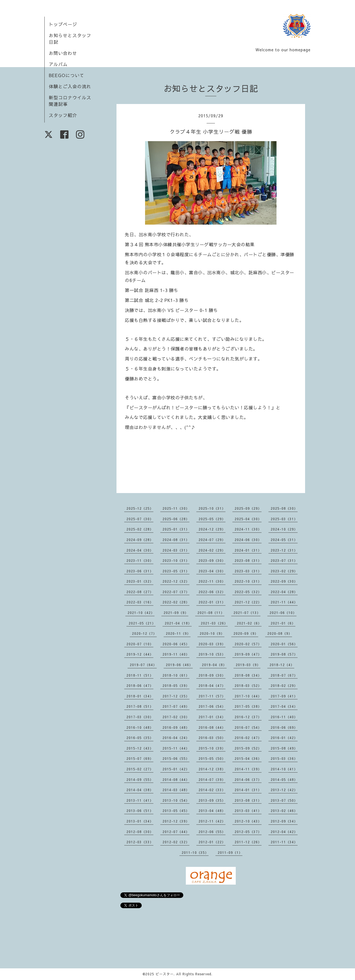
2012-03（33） (140, 842)
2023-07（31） (284, 560)
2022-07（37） (176, 592)
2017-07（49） (176, 706)
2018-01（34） (140, 696)
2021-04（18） (178, 623)
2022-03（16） (140, 602)
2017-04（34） (284, 706)
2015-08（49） (284, 748)
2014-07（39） (212, 780)
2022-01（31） (212, 602)
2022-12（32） (176, 581)
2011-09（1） (230, 852)
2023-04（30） (212, 571)
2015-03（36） (284, 758)
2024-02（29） (212, 550)
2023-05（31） (176, 571)
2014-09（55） (140, 780)
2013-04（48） (212, 811)
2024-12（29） (212, 529)
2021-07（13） (247, 613)
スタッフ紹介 (63, 115)
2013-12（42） (284, 790)
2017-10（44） (248, 696)
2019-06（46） (179, 665)
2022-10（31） (248, 581)
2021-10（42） (141, 613)
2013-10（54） (176, 800)
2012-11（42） (212, 821)
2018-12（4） (282, 665)
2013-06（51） (140, 811)
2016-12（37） (248, 717)
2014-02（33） (212, 790)
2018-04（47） (212, 686)
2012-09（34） (284, 821)
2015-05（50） (212, 758)
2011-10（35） (195, 852)
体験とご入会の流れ (70, 86)
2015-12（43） (140, 748)
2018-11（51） (140, 675)
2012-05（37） (248, 832)
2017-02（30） (176, 717)
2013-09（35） (212, 800)
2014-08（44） (176, 780)
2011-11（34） (284, 842)
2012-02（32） (176, 842)
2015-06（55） (176, 758)
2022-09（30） (284, 581)
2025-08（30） (284, 508)
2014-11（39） (248, 769)
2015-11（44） (176, 748)
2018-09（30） (212, 675)
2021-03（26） (214, 623)
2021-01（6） (283, 623)
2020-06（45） (176, 644)
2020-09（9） (246, 633)
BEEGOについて (67, 75)
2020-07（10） (140, 644)
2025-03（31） (284, 519)
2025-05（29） (212, 519)
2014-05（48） (284, 780)
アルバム (58, 64)
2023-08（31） (248, 560)
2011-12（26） (248, 842)
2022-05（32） (248, 592)
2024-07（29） (212, 540)
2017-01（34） (212, 717)
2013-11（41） (140, 800)
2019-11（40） (176, 654)
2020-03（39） (212, 644)
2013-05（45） (176, 811)
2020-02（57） (248, 644)
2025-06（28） (176, 519)
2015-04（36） (248, 758)
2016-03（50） (212, 738)
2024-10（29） (284, 529)
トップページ (63, 24)
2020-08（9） (280, 633)
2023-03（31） (248, 571)
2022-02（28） (176, 602)
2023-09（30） (212, 560)
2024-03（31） (176, 550)
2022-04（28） (284, 592)
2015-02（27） (140, 769)
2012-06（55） (212, 832)
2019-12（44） (140, 654)
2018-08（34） (248, 675)
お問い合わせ (63, 53)
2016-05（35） (140, 738)
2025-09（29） (248, 508)
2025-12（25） (140, 508)
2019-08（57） (284, 654)
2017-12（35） (176, 696)
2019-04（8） (214, 665)
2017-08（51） (140, 706)
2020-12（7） (144, 633)
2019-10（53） (212, 654)
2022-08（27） (140, 592)
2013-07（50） (284, 800)
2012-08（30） (140, 832)
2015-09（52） (248, 748)
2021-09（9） (176, 613)
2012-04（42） (284, 832)
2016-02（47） (248, 738)
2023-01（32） (140, 581)
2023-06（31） (140, 571)
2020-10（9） (212, 633)
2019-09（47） (248, 654)
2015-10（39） (212, 748)
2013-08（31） (248, 800)
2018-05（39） (176, 686)
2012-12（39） (176, 821)
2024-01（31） (248, 550)
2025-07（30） (140, 519)
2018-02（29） (284, 686)
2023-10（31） (176, 560)
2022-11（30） (212, 581)
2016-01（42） (284, 738)
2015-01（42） (176, 769)
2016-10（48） (140, 727)
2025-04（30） (248, 519)
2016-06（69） (284, 727)
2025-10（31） (212, 508)
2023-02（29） (284, 571)
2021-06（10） (283, 613)
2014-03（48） (176, 790)
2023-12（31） (284, 550)
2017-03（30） (140, 717)
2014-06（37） (248, 780)
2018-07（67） (284, 675)
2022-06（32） (212, 592)
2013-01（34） (140, 821)
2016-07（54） (248, 727)
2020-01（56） (284, 644)
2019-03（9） (248, 665)
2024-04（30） (140, 550)
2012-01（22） (212, 842)
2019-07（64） (143, 665)
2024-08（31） (176, 540)
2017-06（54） (212, 706)
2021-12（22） (248, 602)
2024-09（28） (140, 540)
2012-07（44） (176, 832)
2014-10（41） (284, 769)
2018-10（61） (176, 675)
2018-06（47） (140, 686)
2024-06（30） (248, 540)
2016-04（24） (176, 738)
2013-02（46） (284, 811)
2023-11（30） (140, 560)
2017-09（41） (284, 696)
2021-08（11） (211, 613)
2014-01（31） (248, 790)
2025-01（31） (176, 529)
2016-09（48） (176, 727)
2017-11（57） (212, 696)
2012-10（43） (248, 821)
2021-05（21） (142, 623)
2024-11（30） (248, 529)
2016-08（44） (212, 727)
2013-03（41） (248, 811)
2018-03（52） (248, 686)
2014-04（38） (140, 790)
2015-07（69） (140, 758)
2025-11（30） (176, 508)
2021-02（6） (249, 623)
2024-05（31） (284, 540)
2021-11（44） (284, 602)
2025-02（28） (140, 529)
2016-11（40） (284, 717)
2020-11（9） (178, 633)
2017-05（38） (248, 706)
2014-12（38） (212, 769)
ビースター (165, 974)
